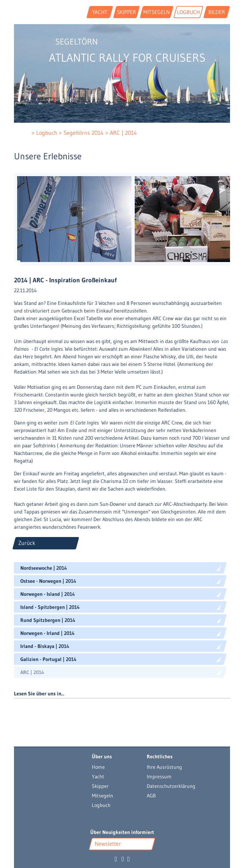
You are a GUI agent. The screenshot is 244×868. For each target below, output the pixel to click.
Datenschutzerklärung (171, 786)
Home (98, 767)
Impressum (159, 776)
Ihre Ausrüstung (164, 767)
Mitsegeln (102, 796)
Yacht (98, 776)
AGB (151, 796)
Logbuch (101, 805)
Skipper (100, 786)
